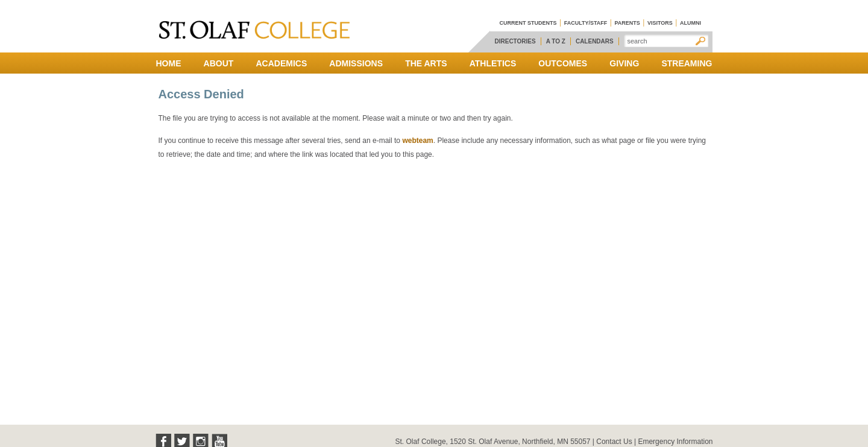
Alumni (690, 23)
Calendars (595, 41)
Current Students (528, 23)
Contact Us (614, 442)
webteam (417, 141)
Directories (515, 41)
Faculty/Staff (586, 23)
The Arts (426, 63)
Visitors (660, 23)
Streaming (687, 63)
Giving (624, 63)
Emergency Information (675, 442)
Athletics (493, 63)
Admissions (356, 63)
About (219, 63)
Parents (627, 23)
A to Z (556, 41)
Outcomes (563, 63)
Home (169, 63)
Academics (281, 63)
